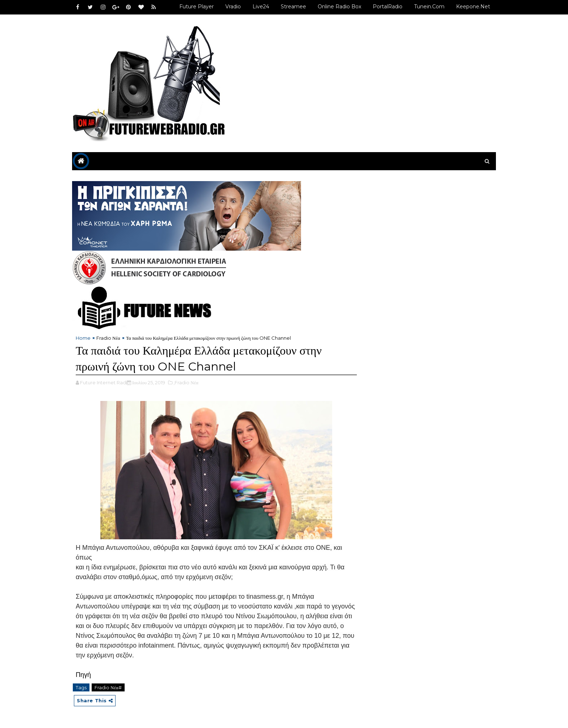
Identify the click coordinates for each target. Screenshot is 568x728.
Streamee (293, 7)
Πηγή (83, 675)
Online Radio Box (339, 7)
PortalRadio (388, 7)
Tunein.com (429, 7)
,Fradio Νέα (186, 382)
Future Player (197, 7)
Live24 (261, 7)
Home (83, 338)
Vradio (233, 7)
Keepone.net (473, 7)
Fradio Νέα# (108, 687)
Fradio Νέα (108, 338)
